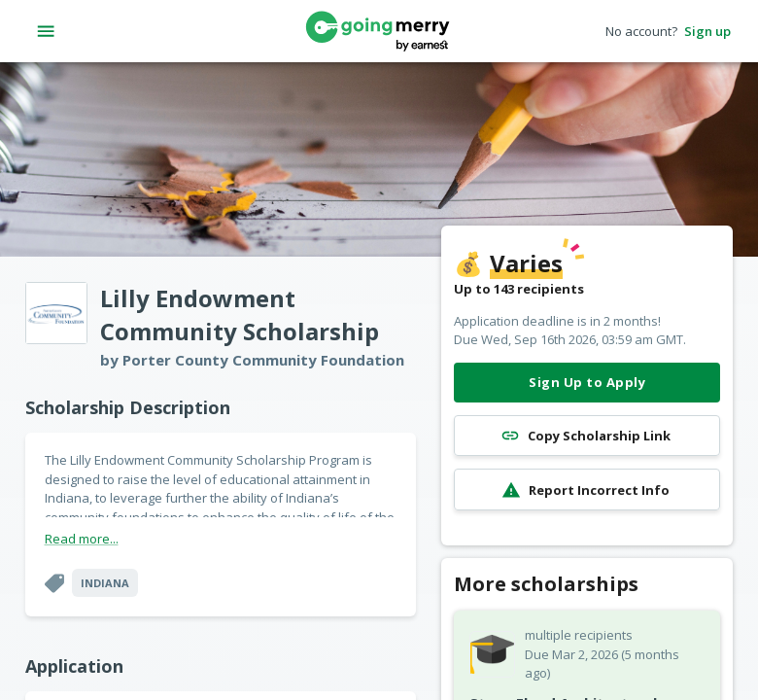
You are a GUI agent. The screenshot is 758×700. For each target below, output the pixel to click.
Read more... (82, 539)
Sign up (707, 32)
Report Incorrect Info (587, 490)
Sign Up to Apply (587, 383)
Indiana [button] (105, 583)
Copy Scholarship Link (587, 436)
